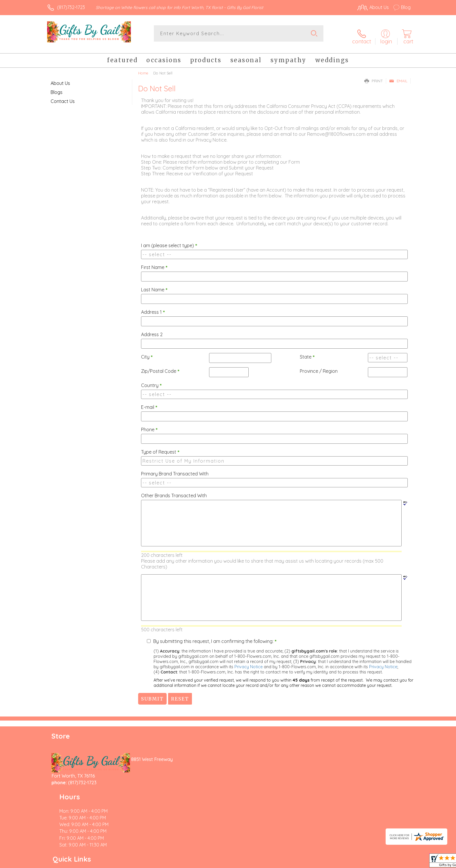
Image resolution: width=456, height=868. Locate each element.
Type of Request (160, 447)
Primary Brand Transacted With (175, 469)
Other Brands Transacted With (174, 491)
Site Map (395, 862)
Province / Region (319, 366)
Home (143, 68)
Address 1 (153, 307)
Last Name (154, 285)
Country (151, 381)
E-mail (149, 402)
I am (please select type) (169, 241)
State (307, 352)
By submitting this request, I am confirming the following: (215, 637)
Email (398, 76)
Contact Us (63, 97)
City (147, 352)
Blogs (57, 88)
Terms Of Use (283, 862)
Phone (149, 425)
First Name (154, 263)
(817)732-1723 (71, 7)
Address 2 (152, 330)
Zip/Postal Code (160, 366)
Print (374, 76)
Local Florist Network (359, 862)
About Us (60, 79)
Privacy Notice (249, 662)
